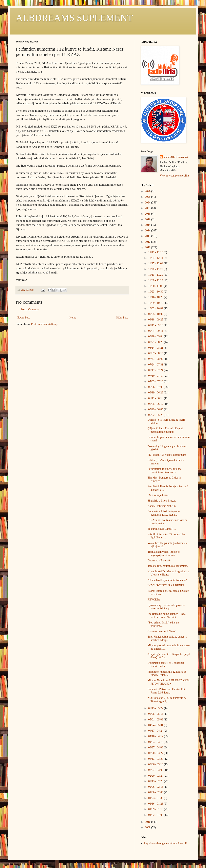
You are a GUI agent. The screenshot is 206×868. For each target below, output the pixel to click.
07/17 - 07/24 (156, 370)
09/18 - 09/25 (156, 320)
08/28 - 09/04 (156, 336)
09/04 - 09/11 (156, 331)
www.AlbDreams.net (176, 157)
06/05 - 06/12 (156, 404)
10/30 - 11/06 (156, 286)
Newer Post (23, 318)
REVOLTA (154, 600)
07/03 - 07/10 (156, 381)
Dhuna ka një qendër (159, 561)
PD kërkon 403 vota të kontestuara (167, 455)
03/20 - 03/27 (156, 753)
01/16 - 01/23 (156, 804)
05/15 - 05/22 (156, 708)
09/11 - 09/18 (156, 325)
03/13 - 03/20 (156, 759)
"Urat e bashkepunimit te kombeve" (167, 580)
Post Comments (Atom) (44, 324)
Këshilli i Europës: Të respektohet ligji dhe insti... (166, 536)
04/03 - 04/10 (156, 742)
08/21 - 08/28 (156, 342)
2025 (148, 197)
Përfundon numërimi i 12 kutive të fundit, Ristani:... (167, 673)
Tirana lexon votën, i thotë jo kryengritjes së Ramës (164, 553)
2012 (148, 242)
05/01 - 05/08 (156, 720)
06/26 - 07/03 (156, 387)
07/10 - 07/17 (156, 376)
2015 (148, 225)
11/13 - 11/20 (156, 275)
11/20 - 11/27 (156, 269)
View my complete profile (174, 176)
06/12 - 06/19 (156, 398)
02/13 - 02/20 (156, 781)
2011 (148, 247)
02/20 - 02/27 (156, 776)
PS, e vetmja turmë (158, 495)
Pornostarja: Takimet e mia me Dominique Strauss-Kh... (165, 471)
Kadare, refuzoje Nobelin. (162, 506)
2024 (148, 203)
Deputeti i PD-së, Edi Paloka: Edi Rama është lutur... (166, 691)
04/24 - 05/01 (156, 725)
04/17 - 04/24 (156, 731)
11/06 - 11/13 (156, 280)
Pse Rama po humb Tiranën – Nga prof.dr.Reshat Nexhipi (167, 616)
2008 (148, 827)
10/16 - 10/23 (156, 297)
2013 (148, 236)
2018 (148, 214)
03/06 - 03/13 (156, 764)
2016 (148, 219)
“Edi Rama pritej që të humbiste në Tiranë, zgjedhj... (167, 700)
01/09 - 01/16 (156, 809)
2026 (148, 191)
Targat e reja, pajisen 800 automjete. (168, 566)
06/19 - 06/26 (156, 393)
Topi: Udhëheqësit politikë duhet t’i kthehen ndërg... (167, 638)
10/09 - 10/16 (156, 303)
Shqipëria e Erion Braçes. (162, 501)
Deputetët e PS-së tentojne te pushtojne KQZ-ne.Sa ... (164, 513)
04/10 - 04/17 (156, 736)
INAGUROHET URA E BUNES (166, 586)
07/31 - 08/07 (156, 359)
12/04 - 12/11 (156, 258)
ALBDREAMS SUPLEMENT (74, 18)
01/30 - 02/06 (156, 792)
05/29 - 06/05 (156, 409)
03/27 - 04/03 (156, 748)
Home (73, 318)
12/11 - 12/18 (156, 252)
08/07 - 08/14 (156, 353)
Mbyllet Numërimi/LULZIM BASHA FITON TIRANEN (169, 682)
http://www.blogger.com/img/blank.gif (166, 844)
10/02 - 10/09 (156, 308)
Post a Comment (30, 309)
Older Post (122, 318)
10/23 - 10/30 (156, 292)
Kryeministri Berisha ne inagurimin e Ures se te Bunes (168, 573)
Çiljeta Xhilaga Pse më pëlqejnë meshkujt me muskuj (165, 430)
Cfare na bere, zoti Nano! (162, 631)
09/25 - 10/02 (156, 314)
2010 (148, 822)
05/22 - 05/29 (156, 415)
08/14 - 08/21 (156, 348)
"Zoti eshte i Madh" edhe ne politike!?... (163, 624)
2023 (148, 208)
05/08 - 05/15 (156, 714)
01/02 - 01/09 (156, 815)
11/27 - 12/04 (156, 263)
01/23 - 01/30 (156, 798)
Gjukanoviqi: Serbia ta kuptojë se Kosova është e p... (166, 607)
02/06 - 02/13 (156, 787)
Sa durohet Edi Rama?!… (162, 529)
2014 (148, 231)
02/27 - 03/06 (156, 770)
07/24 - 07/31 (156, 365)
